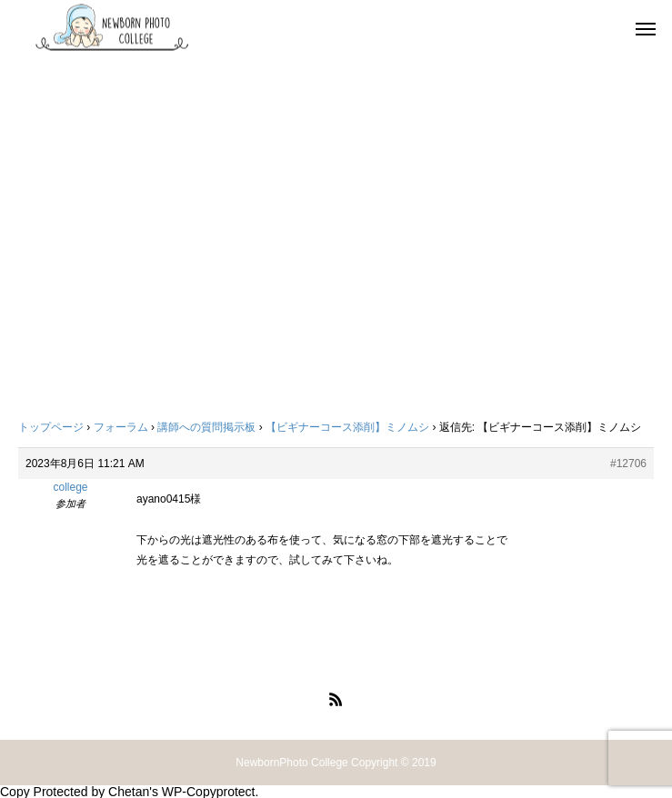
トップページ (51, 427)
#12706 (628, 464)
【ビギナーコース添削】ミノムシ (347, 427)
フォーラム (121, 427)
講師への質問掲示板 (206, 427)
